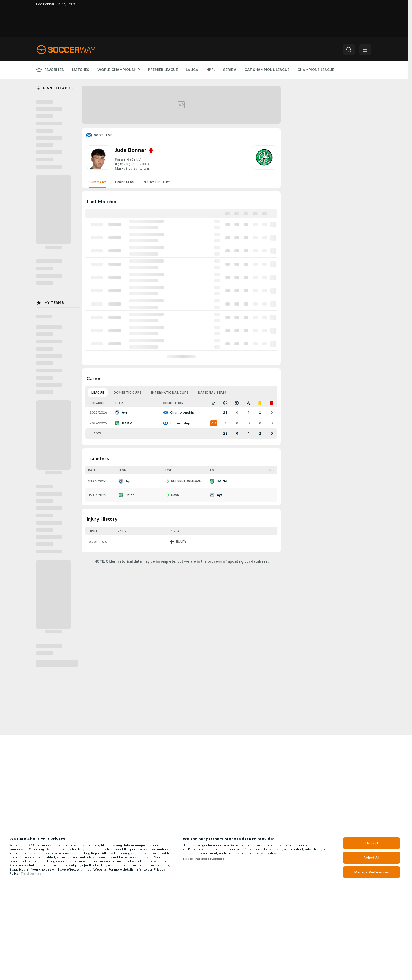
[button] (349, 50)
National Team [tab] (212, 393)
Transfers (124, 182)
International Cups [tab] (170, 393)
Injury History (156, 182)
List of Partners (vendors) (204, 859)
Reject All (371, 858)
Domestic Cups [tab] (127, 393)
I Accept (372, 843)
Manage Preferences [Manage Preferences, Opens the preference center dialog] (372, 872)
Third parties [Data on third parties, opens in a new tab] (31, 873)
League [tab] (98, 393)
